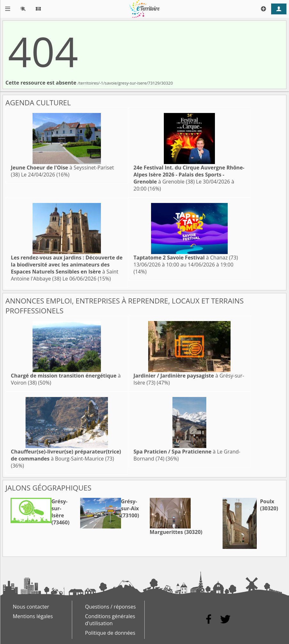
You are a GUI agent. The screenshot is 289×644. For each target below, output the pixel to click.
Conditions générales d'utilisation (110, 620)
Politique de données (110, 633)
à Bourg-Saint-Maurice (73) (66, 455)
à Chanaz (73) (186, 258)
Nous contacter (31, 607)
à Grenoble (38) (189, 175)
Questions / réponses (110, 607)
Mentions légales (33, 616)
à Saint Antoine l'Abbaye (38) (67, 268)
